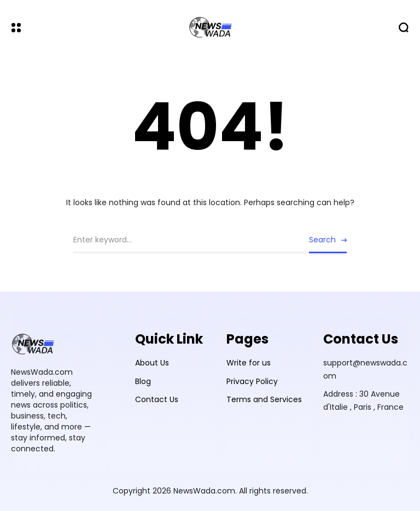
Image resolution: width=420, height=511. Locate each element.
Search (322, 240)
